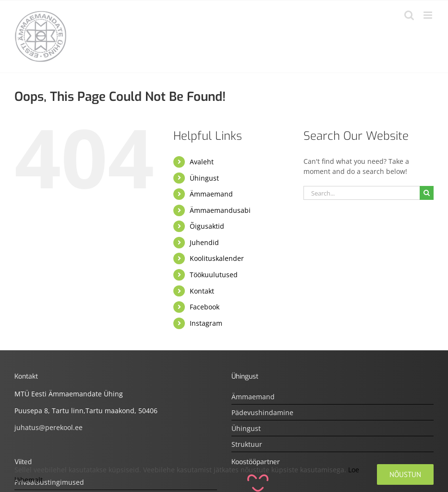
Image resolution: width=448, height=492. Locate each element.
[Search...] (362, 193)
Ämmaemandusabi (220, 210)
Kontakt (202, 291)
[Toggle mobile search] (409, 15)
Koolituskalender (217, 258)
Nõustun (405, 474)
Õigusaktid (207, 226)
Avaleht (202, 162)
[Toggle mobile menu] (429, 15)
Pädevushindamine (262, 412)
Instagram (206, 323)
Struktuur (247, 444)
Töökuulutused (214, 275)
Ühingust (204, 178)
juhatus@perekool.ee (48, 427)
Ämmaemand (211, 194)
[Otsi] (427, 193)
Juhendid (204, 242)
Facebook (205, 307)
